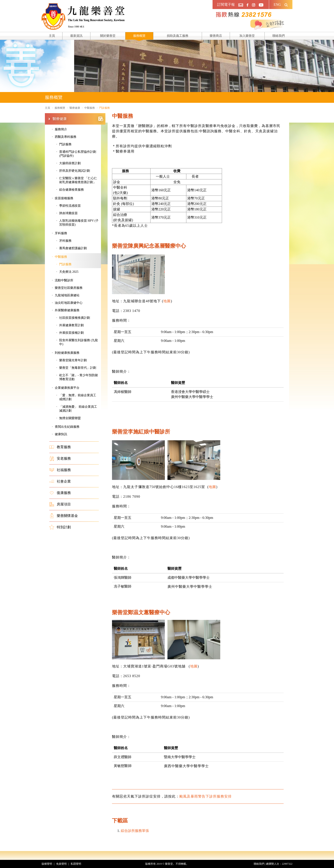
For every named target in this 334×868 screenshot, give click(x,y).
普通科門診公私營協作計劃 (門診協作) (78, 154)
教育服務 (60, 447)
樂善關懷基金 (64, 516)
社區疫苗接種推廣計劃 (75, 318)
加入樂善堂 (247, 36)
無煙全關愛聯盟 (70, 418)
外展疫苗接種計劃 (72, 333)
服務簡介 (61, 129)
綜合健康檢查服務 (72, 190)
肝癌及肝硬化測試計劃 (75, 171)
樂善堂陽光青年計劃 (73, 360)
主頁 (52, 36)
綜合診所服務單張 (135, 831)
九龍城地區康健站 (67, 295)
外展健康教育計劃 (72, 325)
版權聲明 (47, 864)
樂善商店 (216, 36)
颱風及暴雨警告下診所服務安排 (206, 796)
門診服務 (65, 144)
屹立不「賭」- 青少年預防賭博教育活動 (79, 377)
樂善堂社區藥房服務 (69, 288)
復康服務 (60, 493)
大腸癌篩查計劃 (70, 163)
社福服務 (60, 470)
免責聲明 (61, 864)
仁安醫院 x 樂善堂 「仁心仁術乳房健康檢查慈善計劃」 (78, 180)
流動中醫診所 (64, 280)
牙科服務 (65, 241)
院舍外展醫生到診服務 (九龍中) (79, 342)
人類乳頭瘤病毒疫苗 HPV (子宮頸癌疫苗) (79, 223)
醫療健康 (78, 119)
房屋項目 (60, 504)
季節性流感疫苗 (70, 206)
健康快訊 (61, 434)
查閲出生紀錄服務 (67, 427)
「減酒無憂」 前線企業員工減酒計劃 (78, 409)
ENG (277, 5)
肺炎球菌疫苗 (68, 213)
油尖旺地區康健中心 (69, 303)
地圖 (167, 301)
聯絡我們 (279, 36)
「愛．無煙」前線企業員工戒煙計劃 (78, 397)
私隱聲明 (76, 864)
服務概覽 (139, 36)
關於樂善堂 (108, 36)
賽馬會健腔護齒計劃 (73, 248)
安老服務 (60, 459)
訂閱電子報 (226, 5)
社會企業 (60, 481)
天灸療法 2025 (69, 272)
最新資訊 (76, 36)
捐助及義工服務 (178, 36)
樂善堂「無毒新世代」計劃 (78, 368)
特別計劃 (60, 527)
